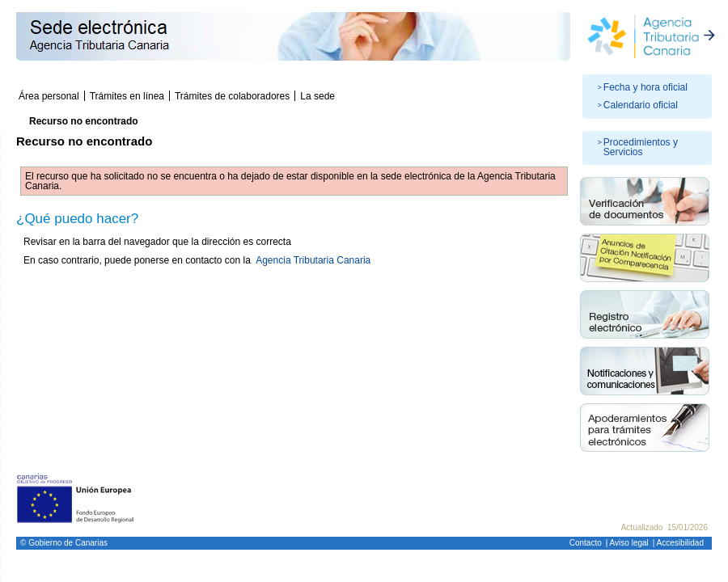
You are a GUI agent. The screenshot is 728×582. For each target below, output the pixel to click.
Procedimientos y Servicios (641, 147)
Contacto (586, 543)
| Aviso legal (627, 543)
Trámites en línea (127, 96)
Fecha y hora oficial (645, 87)
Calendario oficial (641, 105)
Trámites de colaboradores (232, 96)
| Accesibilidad (678, 543)
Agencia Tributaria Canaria (313, 260)
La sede (317, 96)
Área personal (49, 96)
